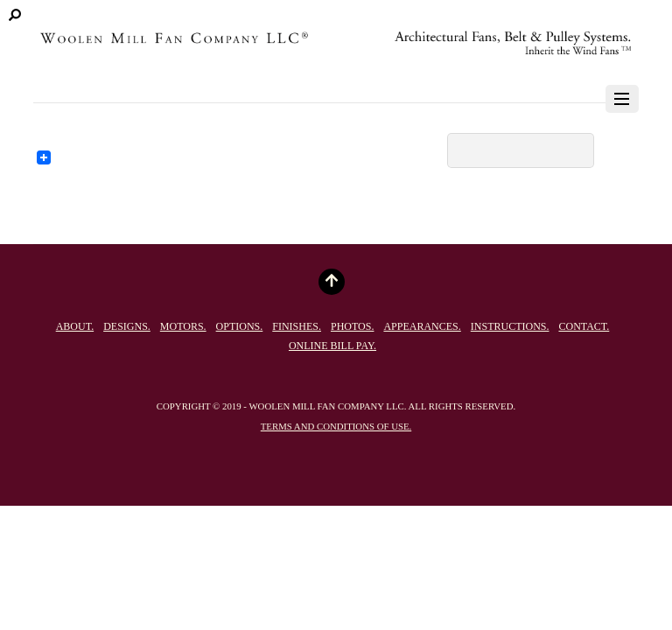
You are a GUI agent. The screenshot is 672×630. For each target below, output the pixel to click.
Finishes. (297, 326)
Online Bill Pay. (332, 346)
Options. (240, 326)
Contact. (584, 326)
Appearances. (422, 326)
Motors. (183, 326)
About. (75, 326)
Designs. (127, 326)
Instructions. (510, 326)
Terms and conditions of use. (336, 426)
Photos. (352, 326)
